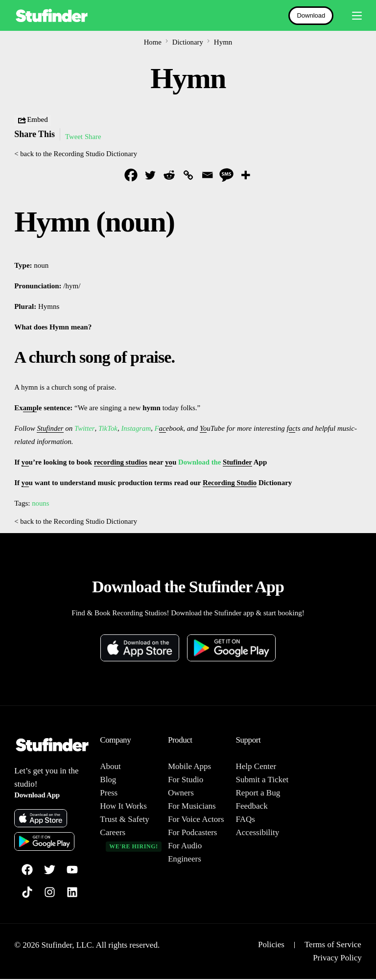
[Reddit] (169, 175)
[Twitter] (150, 175)
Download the (202, 463)
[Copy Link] (188, 175)
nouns (41, 504)
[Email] (207, 175)
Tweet (74, 137)
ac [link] (163, 429)
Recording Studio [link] (230, 483)
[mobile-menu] (352, 16)
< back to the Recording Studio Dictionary (77, 154)
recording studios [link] (121, 463)
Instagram (137, 429)
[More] (246, 175)
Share (94, 137)
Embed (33, 120)
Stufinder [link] (50, 429)
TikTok (108, 429)
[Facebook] (131, 175)
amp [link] (30, 408)
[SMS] (226, 175)
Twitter (85, 429)
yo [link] (25, 463)
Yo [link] (204, 429)
